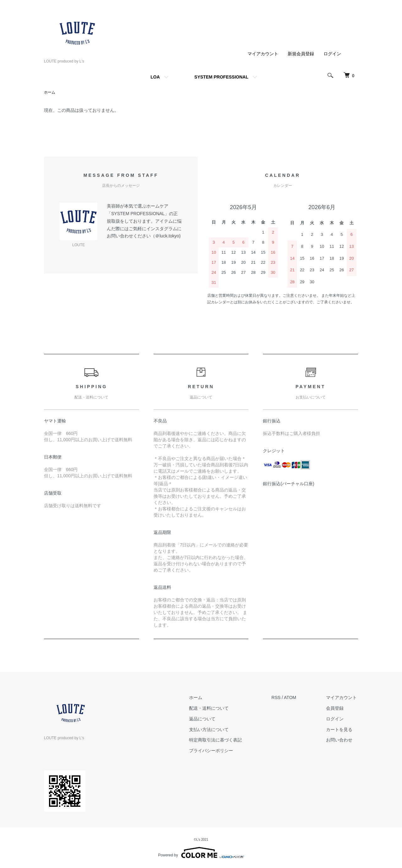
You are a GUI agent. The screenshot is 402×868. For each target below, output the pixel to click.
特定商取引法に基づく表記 (220, 740)
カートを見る (340, 730)
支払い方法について (213, 730)
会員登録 (336, 708)
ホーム (50, 93)
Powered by (201, 853)
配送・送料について (213, 708)
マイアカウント (263, 54)
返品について (206, 719)
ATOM (293, 698)
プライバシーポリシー (215, 751)
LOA (155, 77)
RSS (279, 698)
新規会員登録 (301, 54)
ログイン (332, 54)
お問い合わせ (340, 740)
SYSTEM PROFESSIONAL (221, 77)
